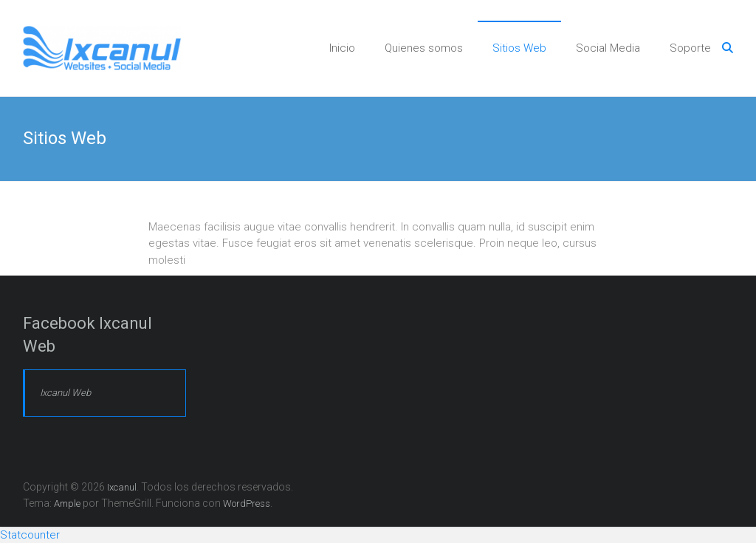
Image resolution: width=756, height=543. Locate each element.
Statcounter (30, 535)
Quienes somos (424, 48)
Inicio (342, 48)
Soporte (690, 48)
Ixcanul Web (65, 393)
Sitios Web (519, 48)
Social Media (608, 48)
